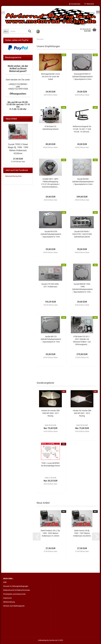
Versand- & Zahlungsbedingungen (16, 586)
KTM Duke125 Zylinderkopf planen (50, 128)
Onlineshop (42, 641)
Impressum (7, 598)
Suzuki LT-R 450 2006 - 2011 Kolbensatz (50, 286)
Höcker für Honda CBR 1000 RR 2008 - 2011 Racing (50, 413)
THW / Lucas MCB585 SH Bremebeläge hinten (50, 465)
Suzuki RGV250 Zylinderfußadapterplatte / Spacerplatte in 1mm (51, 234)
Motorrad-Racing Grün (13, 176)
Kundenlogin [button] (75, 4)
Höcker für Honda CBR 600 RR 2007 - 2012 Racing (82, 413)
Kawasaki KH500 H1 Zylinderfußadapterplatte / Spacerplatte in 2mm (82, 77)
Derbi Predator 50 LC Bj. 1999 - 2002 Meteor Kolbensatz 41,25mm (50, 533)
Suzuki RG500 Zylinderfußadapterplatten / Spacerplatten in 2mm (83, 182)
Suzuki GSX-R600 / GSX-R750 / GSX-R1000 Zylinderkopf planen (82, 234)
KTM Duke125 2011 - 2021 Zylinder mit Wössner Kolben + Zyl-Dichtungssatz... (82, 341)
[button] (37, 537)
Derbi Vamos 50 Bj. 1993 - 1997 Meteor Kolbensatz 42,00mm (82, 533)
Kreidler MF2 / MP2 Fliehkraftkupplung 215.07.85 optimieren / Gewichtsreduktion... (50, 183)
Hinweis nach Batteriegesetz (14, 606)
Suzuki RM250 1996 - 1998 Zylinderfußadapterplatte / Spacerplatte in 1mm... (82, 288)
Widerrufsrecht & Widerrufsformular (17, 590)
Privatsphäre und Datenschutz (14, 594)
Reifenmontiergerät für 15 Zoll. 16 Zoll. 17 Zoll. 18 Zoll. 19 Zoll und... (82, 129)
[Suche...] (6, 31)
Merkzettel (89, 4)
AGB (5, 582)
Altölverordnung (9, 602)
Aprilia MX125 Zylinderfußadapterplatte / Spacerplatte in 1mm (51, 339)
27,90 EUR (18, 159)
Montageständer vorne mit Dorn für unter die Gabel (50, 77)
